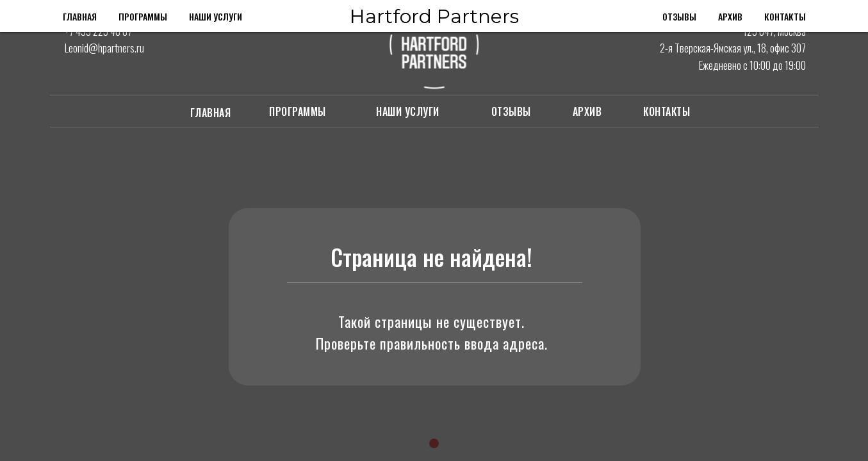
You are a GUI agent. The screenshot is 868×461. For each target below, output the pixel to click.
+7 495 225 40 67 (98, 31)
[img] (72, 67)
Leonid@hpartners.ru (104, 48)
